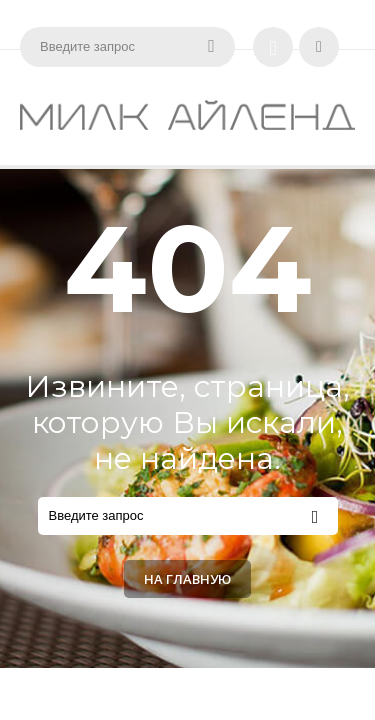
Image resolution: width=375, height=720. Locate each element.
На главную (187, 579)
